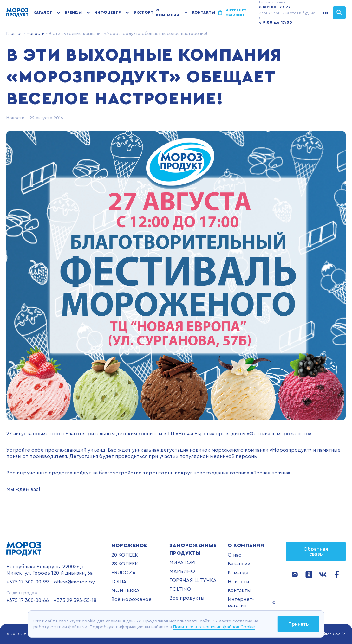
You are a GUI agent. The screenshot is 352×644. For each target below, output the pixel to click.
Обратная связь (316, 551)
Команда (238, 573)
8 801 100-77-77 (275, 7)
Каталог (43, 12)
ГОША (119, 582)
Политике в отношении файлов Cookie (214, 627)
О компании (168, 13)
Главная (14, 34)
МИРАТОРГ (183, 563)
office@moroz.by (74, 582)
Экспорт (143, 12)
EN (325, 13)
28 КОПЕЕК (125, 564)
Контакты (203, 12)
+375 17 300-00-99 (28, 582)
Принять (298, 624)
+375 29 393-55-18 (75, 600)
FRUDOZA (124, 573)
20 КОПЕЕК (125, 555)
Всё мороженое (131, 599)
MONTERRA (125, 590)
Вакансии (239, 564)
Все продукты (187, 598)
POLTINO (180, 589)
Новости (35, 34)
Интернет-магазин (237, 13)
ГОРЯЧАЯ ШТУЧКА (193, 580)
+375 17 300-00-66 (28, 600)
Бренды (73, 12)
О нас (235, 555)
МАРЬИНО (182, 571)
